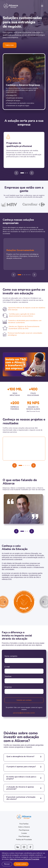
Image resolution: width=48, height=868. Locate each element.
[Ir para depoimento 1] (22, 531)
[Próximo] (32, 173)
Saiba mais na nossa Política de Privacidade (24, 859)
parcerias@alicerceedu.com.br (24, 713)
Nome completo (11, 656)
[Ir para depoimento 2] (25, 531)
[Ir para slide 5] (28, 275)
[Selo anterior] (5, 602)
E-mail (7, 667)
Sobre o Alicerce (24, 827)
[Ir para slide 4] (26, 275)
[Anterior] (16, 173)
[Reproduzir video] (24, 364)
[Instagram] (24, 847)
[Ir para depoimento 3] (27, 531)
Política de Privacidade (24, 840)
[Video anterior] (14, 465)
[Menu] (42, 6)
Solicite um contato (24, 700)
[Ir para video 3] (25, 465)
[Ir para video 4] (27, 465)
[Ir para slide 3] (27, 173)
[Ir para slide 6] (30, 275)
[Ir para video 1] (20, 465)
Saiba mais (10, 45)
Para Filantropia (24, 836)
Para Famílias (24, 824)
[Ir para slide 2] (25, 173)
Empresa (8, 687)
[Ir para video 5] (29, 465)
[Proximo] (34, 275)
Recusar (7, 864)
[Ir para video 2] (24, 465)
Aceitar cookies (21, 864)
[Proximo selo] (43, 602)
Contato (24, 833)
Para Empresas (24, 830)
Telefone (8, 676)
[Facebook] (30, 847)
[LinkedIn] (18, 847)
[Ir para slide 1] (22, 173)
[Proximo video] (34, 465)
